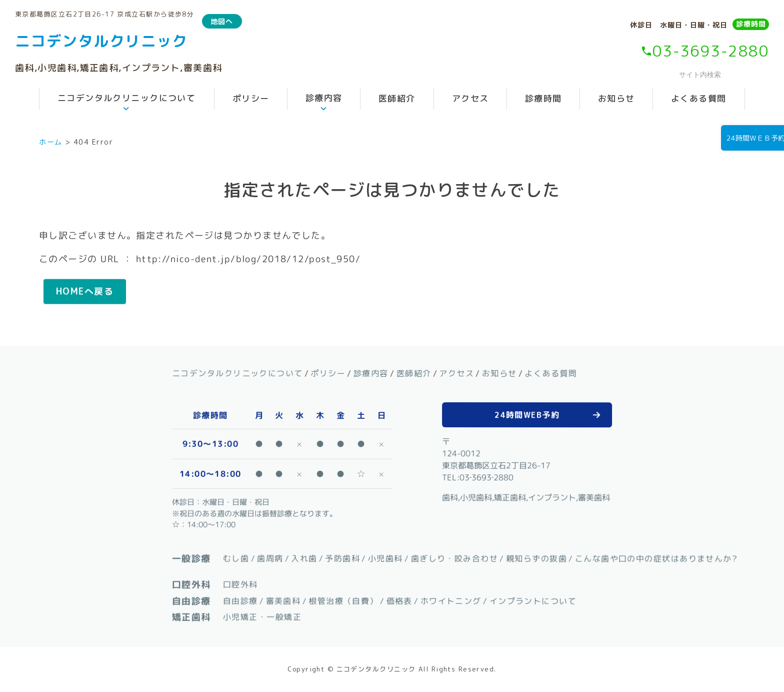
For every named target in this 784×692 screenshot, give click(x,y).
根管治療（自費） (343, 600)
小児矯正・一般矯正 (262, 617)
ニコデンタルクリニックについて (127, 98)
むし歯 (236, 558)
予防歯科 (342, 558)
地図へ (222, 21)
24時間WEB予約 (527, 414)
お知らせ (616, 98)
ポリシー (250, 98)
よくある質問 (699, 98)
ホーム (50, 142)
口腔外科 (240, 584)
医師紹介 (397, 98)
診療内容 (324, 98)
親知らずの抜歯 (536, 558)
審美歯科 (283, 600)
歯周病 (270, 558)
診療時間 (751, 24)
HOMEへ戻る (85, 291)
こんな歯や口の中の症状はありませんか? (656, 558)
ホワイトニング (450, 600)
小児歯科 (385, 558)
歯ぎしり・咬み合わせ (454, 558)
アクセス (470, 98)
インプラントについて (532, 601)
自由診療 (240, 600)
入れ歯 (304, 558)
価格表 (399, 600)
